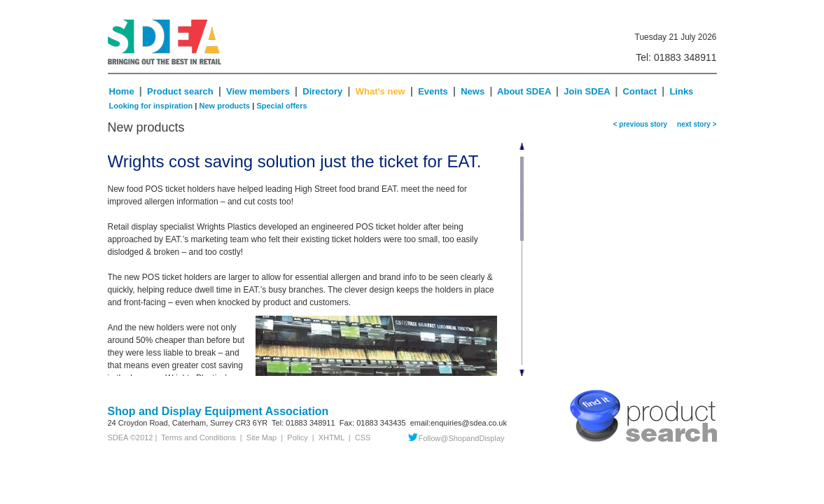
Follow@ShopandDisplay (456, 438)
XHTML (331, 437)
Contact (640, 91)
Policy (297, 437)
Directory (324, 91)
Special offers (281, 106)
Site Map (261, 437)
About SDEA (524, 91)
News (473, 91)
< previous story (641, 124)
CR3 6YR (251, 423)
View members (258, 91)
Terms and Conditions (196, 437)
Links (681, 91)
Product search (180, 91)
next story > (695, 124)
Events (433, 91)
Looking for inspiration (151, 106)
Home (122, 91)
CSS (363, 437)
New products (224, 106)
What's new (380, 91)
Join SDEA (588, 91)
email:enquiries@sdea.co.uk (459, 423)
